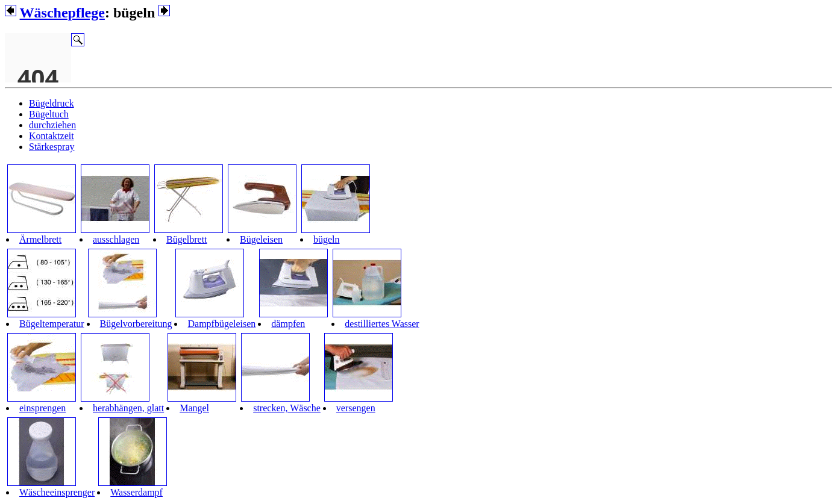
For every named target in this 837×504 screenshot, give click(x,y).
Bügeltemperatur (52, 324)
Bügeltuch (49, 114)
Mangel (194, 408)
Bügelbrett (187, 239)
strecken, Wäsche (287, 408)
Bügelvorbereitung (136, 324)
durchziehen (52, 125)
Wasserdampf (136, 492)
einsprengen (42, 408)
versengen (356, 408)
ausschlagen (116, 239)
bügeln (327, 239)
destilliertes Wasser (382, 324)
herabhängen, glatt (128, 408)
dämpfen (288, 324)
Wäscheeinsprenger (57, 492)
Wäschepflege (62, 13)
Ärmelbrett (40, 239)
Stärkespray (52, 147)
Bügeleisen (261, 239)
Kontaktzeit (52, 136)
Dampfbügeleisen (221, 324)
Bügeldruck (52, 103)
